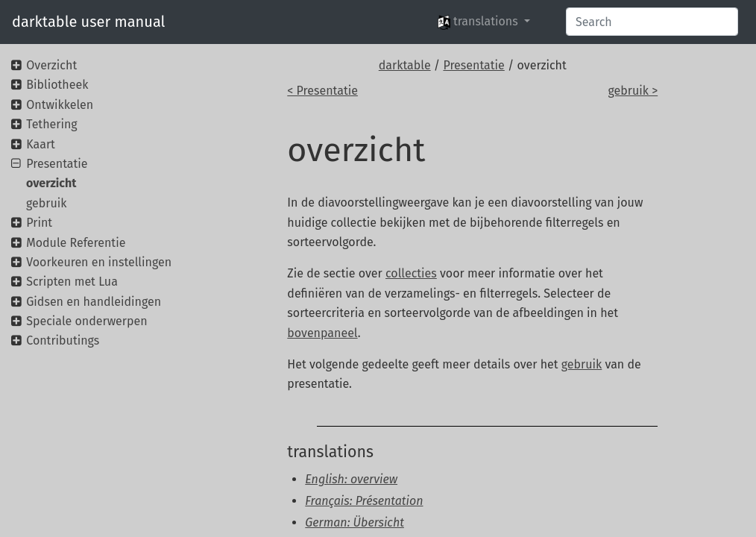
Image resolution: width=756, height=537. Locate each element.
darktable (405, 65)
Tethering (51, 124)
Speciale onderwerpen (86, 321)
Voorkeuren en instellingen (99, 262)
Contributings (63, 340)
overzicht (51, 183)
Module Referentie (76, 243)
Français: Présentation (364, 501)
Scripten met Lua (72, 282)
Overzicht (51, 65)
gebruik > (633, 91)
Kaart (41, 144)
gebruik (582, 364)
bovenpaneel (322, 333)
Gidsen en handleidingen (94, 302)
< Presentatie (322, 91)
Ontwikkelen (60, 105)
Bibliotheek (57, 85)
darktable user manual (88, 22)
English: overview (351, 479)
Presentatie (473, 65)
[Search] (652, 22)
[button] (484, 22)
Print (39, 223)
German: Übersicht (355, 522)
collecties (411, 273)
